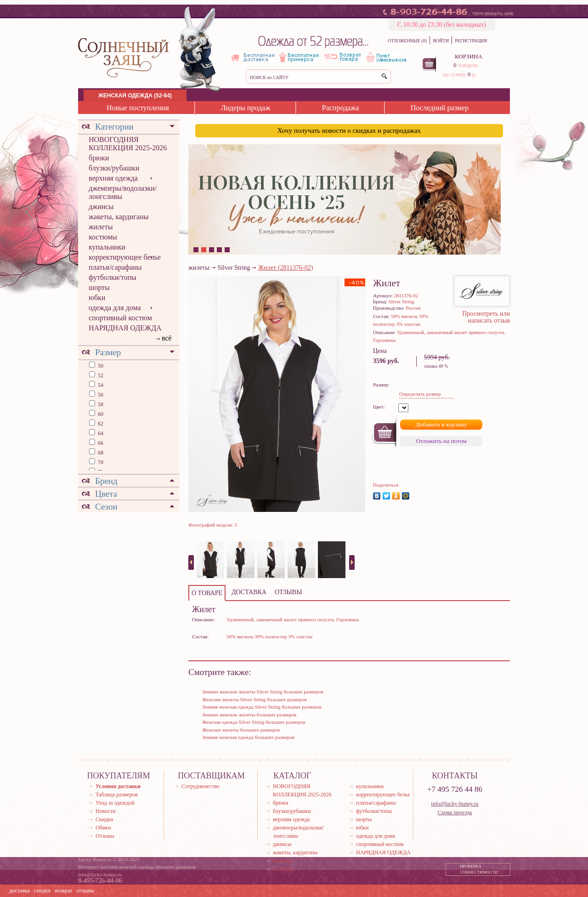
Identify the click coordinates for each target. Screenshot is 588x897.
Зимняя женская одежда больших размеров (248, 737)
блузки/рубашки (114, 168)
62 (100, 424)
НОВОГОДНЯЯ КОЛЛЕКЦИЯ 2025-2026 (128, 144)
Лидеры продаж (245, 108)
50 (100, 366)
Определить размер (420, 394)
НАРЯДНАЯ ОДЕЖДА (125, 328)
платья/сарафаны (115, 267)
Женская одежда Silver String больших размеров (254, 722)
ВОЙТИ (441, 41)
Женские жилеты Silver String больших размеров (254, 699)
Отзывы (105, 836)
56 (100, 395)
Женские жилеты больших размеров (241, 730)
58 (100, 404)
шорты (99, 287)
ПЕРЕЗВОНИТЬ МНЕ (493, 14)
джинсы (101, 207)
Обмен (103, 828)
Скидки (105, 819)
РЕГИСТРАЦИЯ (471, 41)
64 (100, 433)
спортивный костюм (120, 318)
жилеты (101, 227)
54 (100, 385)
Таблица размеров (117, 795)
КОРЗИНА (469, 56)
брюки (99, 158)
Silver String (234, 268)
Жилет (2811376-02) (286, 268)
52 (100, 375)
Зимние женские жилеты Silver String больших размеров (263, 692)
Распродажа (341, 108)
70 (100, 462)
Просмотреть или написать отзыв (486, 317)
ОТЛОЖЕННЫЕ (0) (407, 41)
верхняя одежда (113, 178)
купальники (107, 247)
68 (100, 453)
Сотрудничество (201, 786)
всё (167, 338)
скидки (42, 891)
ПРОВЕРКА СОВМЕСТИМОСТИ (479, 869)
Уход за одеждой (115, 803)
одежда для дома (115, 308)
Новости (106, 811)
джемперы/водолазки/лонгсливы (123, 192)
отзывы (85, 891)
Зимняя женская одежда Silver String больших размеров (262, 707)
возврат (63, 891)
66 (100, 443)
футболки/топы (113, 277)
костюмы (103, 237)
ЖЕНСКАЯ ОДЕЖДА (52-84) (135, 96)
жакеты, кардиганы (119, 217)
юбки (97, 298)
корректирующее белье (125, 257)
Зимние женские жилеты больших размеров (249, 715)
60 (100, 414)
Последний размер (440, 108)
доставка (20, 891)
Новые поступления (138, 108)
